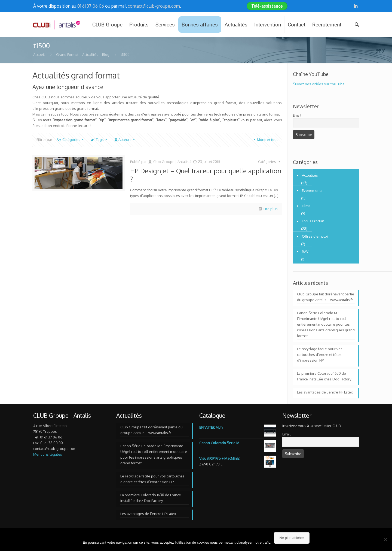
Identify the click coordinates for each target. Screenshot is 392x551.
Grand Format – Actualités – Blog (83, 55)
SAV (305, 252)
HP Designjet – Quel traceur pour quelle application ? (206, 175)
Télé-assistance (267, 6)
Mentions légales (48, 454)
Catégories (71, 140)
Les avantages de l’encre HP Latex (325, 392)
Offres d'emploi (315, 236)
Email (297, 115)
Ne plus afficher (292, 538)
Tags (99, 140)
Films (306, 206)
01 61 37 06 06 (91, 6)
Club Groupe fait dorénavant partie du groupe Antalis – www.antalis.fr (326, 297)
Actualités (310, 175)
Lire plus (271, 209)
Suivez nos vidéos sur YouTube (319, 84)
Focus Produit (313, 221)
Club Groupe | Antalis (171, 162)
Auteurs (125, 140)
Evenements (312, 190)
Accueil (39, 55)
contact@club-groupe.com (154, 6)
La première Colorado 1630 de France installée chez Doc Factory (324, 376)
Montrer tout (265, 140)
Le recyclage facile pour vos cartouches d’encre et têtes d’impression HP (320, 355)
